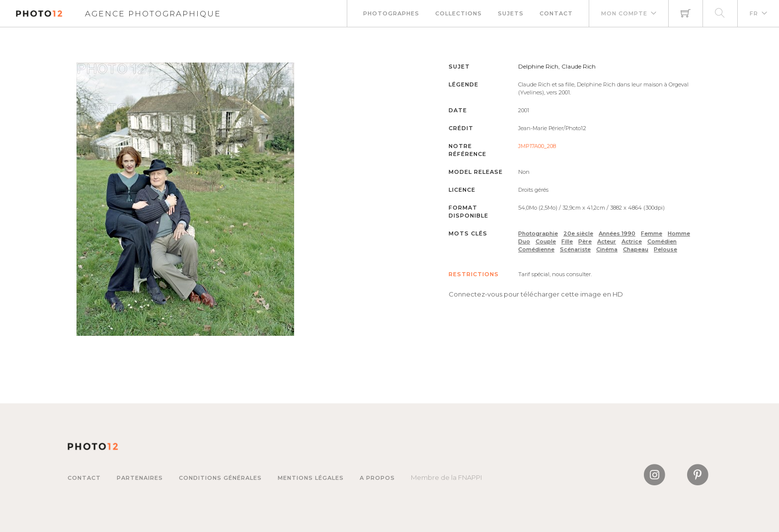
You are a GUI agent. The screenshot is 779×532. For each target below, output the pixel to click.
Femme (652, 233)
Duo (524, 241)
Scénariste (575, 249)
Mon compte (624, 13)
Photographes (391, 13)
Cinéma (607, 249)
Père (585, 241)
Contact (556, 13)
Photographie (538, 233)
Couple (546, 241)
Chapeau (636, 249)
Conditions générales (220, 478)
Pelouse (665, 249)
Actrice (632, 241)
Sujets (511, 13)
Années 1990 (617, 233)
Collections (459, 13)
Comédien (662, 241)
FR (754, 13)
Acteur (607, 241)
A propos (377, 478)
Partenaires (140, 478)
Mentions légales (311, 478)
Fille (567, 241)
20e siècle (578, 233)
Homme (679, 233)
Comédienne (536, 249)
